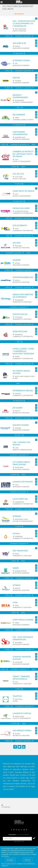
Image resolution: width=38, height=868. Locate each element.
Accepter (10, 860)
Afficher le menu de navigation (2, 2)
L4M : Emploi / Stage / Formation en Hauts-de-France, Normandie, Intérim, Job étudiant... (19, 2)
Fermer (37, 847)
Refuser (28, 860)
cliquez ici (5, 866)
